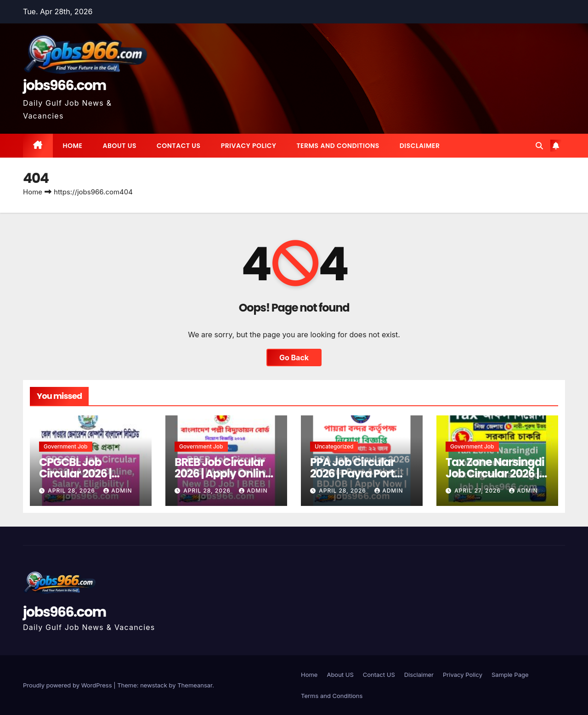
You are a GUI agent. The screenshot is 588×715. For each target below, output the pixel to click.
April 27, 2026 (478, 491)
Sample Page (510, 675)
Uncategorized (334, 446)
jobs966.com (65, 85)
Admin (118, 491)
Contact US (179, 146)
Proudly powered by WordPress (68, 685)
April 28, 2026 (72, 491)
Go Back (294, 357)
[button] (539, 146)
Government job (66, 446)
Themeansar (195, 685)
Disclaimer (420, 146)
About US (120, 146)
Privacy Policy (249, 146)
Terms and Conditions (338, 146)
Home (73, 146)
